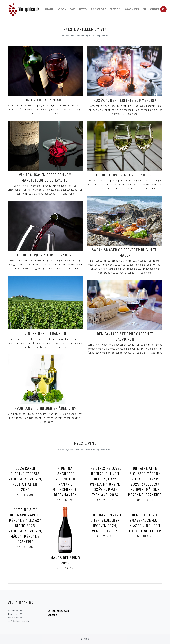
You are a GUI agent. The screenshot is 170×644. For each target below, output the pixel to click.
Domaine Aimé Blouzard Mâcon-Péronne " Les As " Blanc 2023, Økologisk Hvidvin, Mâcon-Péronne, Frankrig (25, 526)
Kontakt (154, 9)
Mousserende (98, 9)
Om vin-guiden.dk (58, 611)
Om (144, 9)
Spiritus (115, 9)
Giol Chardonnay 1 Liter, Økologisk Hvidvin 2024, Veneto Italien (105, 523)
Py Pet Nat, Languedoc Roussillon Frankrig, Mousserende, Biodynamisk (65, 482)
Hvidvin (61, 9)
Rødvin (49, 9)
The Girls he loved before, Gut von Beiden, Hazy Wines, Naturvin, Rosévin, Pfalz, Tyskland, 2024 (105, 482)
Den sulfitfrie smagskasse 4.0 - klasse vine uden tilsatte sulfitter (145, 523)
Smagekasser (132, 9)
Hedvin (83, 9)
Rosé (73, 9)
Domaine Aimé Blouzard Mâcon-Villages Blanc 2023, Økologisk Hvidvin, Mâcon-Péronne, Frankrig (145, 482)
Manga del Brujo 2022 (65, 560)
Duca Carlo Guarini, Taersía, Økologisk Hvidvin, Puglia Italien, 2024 (25, 479)
